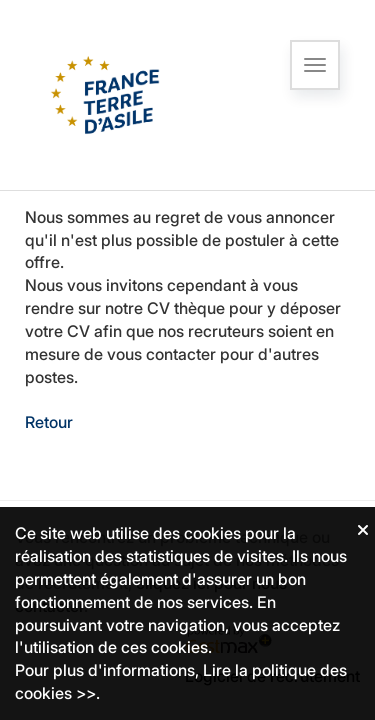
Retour (49, 422)
